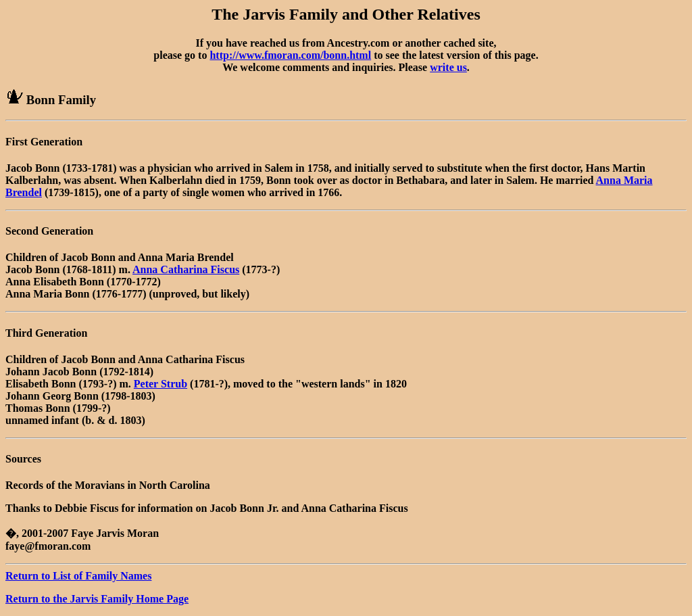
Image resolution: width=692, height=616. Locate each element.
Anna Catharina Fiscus (186, 269)
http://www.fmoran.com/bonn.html (290, 55)
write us (448, 67)
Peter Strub (160, 384)
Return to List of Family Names (78, 576)
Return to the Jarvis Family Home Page (97, 599)
